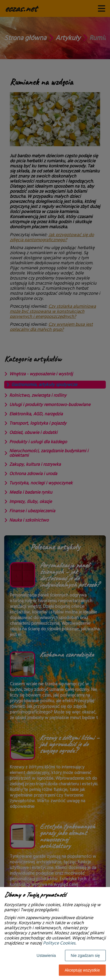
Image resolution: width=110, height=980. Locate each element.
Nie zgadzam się (86, 955)
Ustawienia (46, 955)
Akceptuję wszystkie (82, 970)
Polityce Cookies (59, 943)
